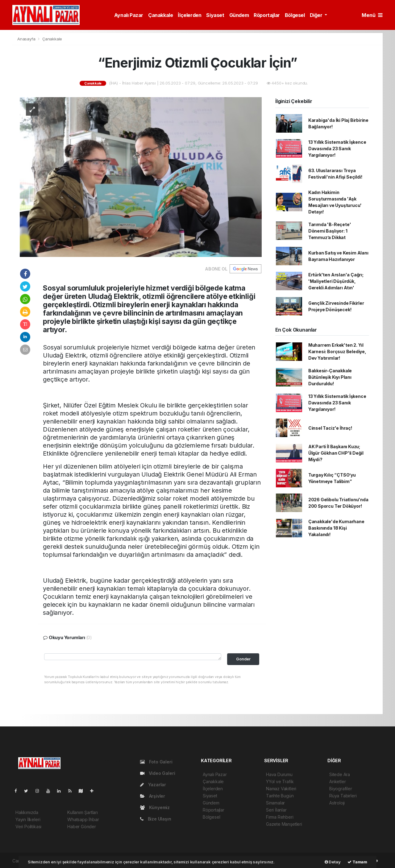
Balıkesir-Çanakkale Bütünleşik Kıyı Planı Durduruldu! (330, 377)
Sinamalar (275, 803)
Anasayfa (27, 39)
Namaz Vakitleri (281, 789)
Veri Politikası (28, 827)
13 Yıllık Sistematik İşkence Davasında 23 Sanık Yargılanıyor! (337, 149)
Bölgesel (295, 15)
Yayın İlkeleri (28, 819)
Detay (333, 862)
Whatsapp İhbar (83, 819)
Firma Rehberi (280, 817)
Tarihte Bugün (280, 796)
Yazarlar (153, 785)
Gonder (243, 659)
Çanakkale (160, 15)
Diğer (317, 15)
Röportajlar (267, 15)
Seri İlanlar (276, 810)
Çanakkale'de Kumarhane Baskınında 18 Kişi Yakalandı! (336, 528)
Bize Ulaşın (156, 819)
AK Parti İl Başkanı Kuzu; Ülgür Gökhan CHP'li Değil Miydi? (336, 453)
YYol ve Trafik (280, 781)
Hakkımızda (27, 812)
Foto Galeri (156, 762)
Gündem (239, 15)
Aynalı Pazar (129, 15)
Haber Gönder (82, 827)
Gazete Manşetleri (284, 824)
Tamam (357, 862)
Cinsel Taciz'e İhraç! (330, 428)
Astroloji (337, 803)
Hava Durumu (279, 774)
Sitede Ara (340, 774)
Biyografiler (341, 789)
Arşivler (153, 796)
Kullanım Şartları (83, 812)
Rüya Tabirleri (343, 796)
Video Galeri (158, 773)
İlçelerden (189, 15)
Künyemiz (155, 807)
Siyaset (215, 15)
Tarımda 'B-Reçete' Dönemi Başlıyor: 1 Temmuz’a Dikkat (330, 231)
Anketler (337, 781)
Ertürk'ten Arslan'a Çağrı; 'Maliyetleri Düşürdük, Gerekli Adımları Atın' (336, 281)
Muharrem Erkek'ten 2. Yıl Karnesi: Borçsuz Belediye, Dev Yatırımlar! (337, 351)
